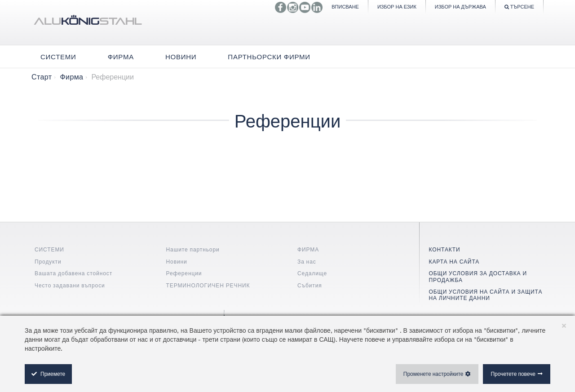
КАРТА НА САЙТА (454, 262)
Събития (310, 285)
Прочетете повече (513, 374)
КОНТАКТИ (445, 249)
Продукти (48, 262)
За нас (307, 262)
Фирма (71, 77)
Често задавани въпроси (70, 285)
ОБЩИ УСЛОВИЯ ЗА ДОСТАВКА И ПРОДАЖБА (478, 276)
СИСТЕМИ (49, 249)
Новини (177, 262)
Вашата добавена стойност (73, 273)
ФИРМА (308, 249)
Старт (42, 77)
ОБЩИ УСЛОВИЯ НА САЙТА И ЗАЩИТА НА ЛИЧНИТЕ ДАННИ (486, 295)
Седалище (312, 273)
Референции (184, 273)
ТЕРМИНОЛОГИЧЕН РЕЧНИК (208, 285)
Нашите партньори (193, 249)
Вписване (345, 7)
